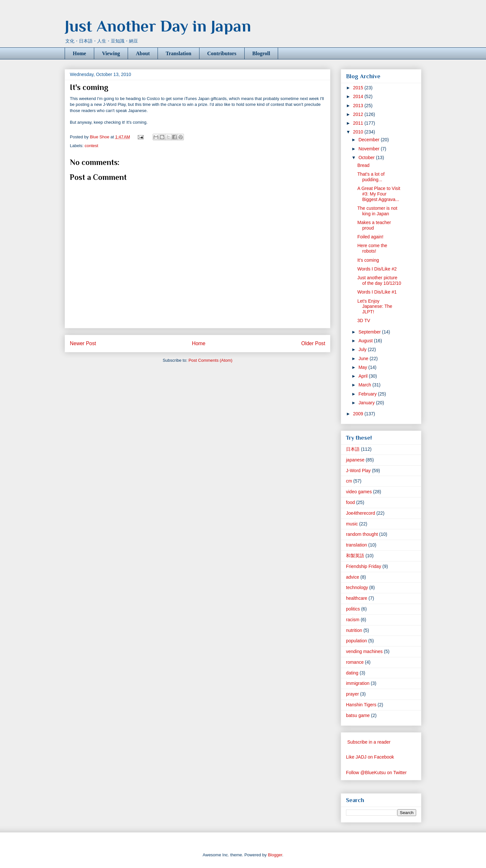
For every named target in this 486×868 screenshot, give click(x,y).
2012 (359, 114)
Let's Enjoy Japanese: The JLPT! (375, 307)
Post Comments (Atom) (210, 360)
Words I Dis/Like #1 (377, 292)
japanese (355, 460)
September (370, 332)
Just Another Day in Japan (158, 26)
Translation (179, 53)
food (350, 502)
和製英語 (355, 556)
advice (352, 577)
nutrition (354, 630)
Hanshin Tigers (361, 705)
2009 (359, 414)
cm (349, 481)
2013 (359, 106)
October (367, 157)
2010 (359, 132)
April (364, 376)
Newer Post (83, 343)
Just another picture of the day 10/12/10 (379, 280)
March (365, 385)
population (357, 641)
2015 (359, 88)
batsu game (358, 715)
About (143, 53)
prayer (352, 694)
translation (357, 545)
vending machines (364, 651)
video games (359, 492)
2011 (359, 123)
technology (357, 587)
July (363, 349)
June (364, 359)
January (367, 403)
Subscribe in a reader (369, 742)
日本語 (353, 449)
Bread (363, 165)
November (369, 149)
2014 (359, 96)
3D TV (364, 321)
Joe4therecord (361, 513)
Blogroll (261, 53)
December (369, 140)
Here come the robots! (372, 248)
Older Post (313, 343)
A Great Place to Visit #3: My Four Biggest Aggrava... (379, 194)
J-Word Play (358, 471)
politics (353, 609)
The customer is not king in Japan (377, 211)
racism (353, 620)
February (368, 394)
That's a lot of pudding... (371, 177)
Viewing (111, 53)
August (366, 341)
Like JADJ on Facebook (370, 757)
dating (352, 673)
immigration (358, 683)
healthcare (357, 598)
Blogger (275, 855)
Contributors (222, 53)
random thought (362, 534)
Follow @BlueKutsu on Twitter (376, 773)
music (352, 524)
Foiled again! (370, 237)
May (363, 367)
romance (355, 662)
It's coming (368, 260)
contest (92, 146)
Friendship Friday (364, 566)
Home (79, 53)
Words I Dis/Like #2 (377, 269)
